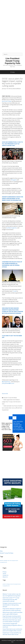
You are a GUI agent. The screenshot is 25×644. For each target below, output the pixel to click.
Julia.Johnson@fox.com (8, 383)
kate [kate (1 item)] (9, 561)
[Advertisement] (12, 13)
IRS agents (14, 180)
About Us (5, 577)
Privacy (5, 572)
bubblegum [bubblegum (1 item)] (5, 561)
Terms (4, 574)
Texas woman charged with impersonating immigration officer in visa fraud (12, 625)
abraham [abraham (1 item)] (2, 561)
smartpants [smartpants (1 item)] (13, 561)
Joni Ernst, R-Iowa (7, 101)
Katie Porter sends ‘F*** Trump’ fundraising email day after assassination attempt (11, 599)
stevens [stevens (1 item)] (17, 561)
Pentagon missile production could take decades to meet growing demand (12, 605)
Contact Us (5, 575)
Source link (5, 394)
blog (1, 551)
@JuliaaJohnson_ (6, 382)
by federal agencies (12, 228)
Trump (15, 291)
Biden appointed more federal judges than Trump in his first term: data (11, 402)
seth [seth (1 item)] (10, 561)
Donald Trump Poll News (10, 398)
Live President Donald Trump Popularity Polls (13, 61)
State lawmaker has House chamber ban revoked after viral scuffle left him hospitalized (12, 408)
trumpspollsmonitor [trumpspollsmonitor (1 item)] (4, 562)
